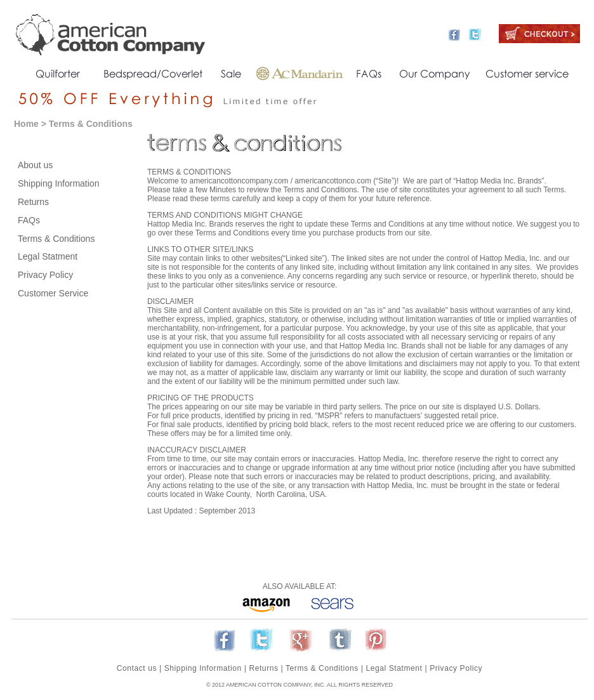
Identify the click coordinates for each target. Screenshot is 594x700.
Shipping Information (58, 183)
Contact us (137, 668)
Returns (33, 202)
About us (35, 165)
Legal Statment (48, 256)
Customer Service (53, 293)
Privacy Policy (45, 275)
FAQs (29, 220)
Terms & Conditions (56, 239)
